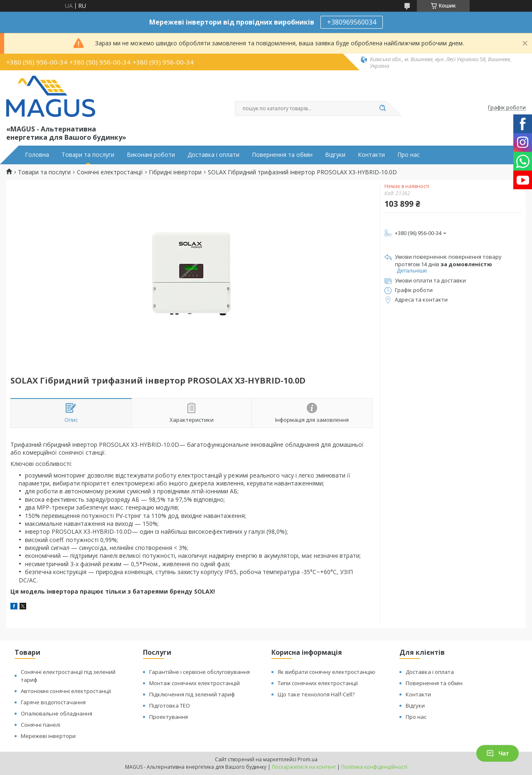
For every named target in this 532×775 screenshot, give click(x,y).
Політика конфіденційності (374, 767)
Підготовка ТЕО (170, 706)
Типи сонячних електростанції (318, 683)
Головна (37, 155)
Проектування (169, 717)
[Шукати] (382, 109)
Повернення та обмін (282, 155)
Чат (498, 753)
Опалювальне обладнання (57, 713)
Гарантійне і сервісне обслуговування (199, 672)
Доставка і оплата (430, 672)
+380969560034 (352, 22)
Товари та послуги (88, 155)
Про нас (409, 155)
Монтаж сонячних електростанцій (195, 683)
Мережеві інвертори (48, 736)
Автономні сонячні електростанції (66, 691)
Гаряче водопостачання (53, 702)
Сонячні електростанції (110, 172)
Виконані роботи (151, 155)
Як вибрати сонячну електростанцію (326, 672)
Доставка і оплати (213, 155)
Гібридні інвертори (175, 172)
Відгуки (335, 155)
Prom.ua (308, 759)
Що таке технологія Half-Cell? (316, 694)
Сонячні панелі (41, 725)
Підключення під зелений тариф (192, 694)
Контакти (371, 155)
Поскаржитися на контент (304, 767)
